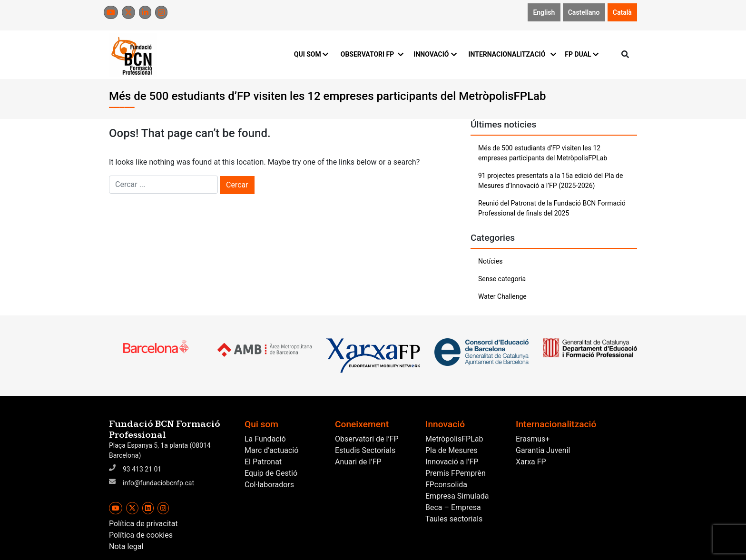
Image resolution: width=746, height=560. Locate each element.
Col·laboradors (269, 485)
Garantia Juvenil (543, 450)
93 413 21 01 (142, 469)
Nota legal (126, 546)
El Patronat (263, 462)
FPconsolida (446, 485)
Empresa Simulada (457, 496)
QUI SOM (311, 54)
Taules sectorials (454, 519)
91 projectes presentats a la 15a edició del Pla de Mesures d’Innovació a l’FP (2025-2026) (550, 181)
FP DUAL (582, 54)
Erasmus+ (533, 439)
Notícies (490, 261)
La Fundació (265, 439)
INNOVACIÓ (435, 54)
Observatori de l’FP (367, 439)
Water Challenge (502, 296)
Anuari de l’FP (358, 462)
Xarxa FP (531, 462)
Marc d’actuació (271, 450)
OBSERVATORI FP (372, 54)
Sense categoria (502, 279)
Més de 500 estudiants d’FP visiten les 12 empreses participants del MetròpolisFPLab (543, 153)
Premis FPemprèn (456, 473)
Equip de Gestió (271, 473)
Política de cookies (141, 535)
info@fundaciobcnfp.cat (158, 483)
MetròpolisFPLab (454, 439)
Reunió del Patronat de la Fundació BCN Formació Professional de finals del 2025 (552, 208)
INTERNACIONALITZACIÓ (511, 54)
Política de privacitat (143, 524)
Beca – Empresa (453, 507)
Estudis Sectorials (365, 450)
